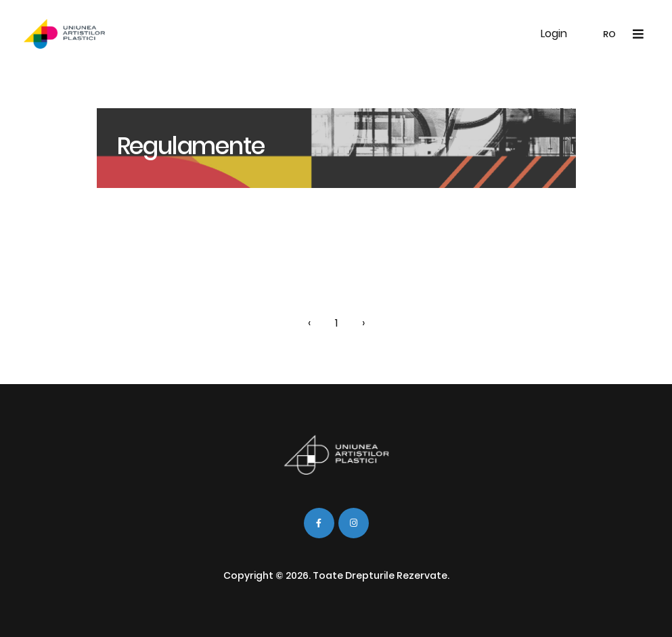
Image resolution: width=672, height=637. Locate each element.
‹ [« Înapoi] (309, 323)
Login (554, 33)
